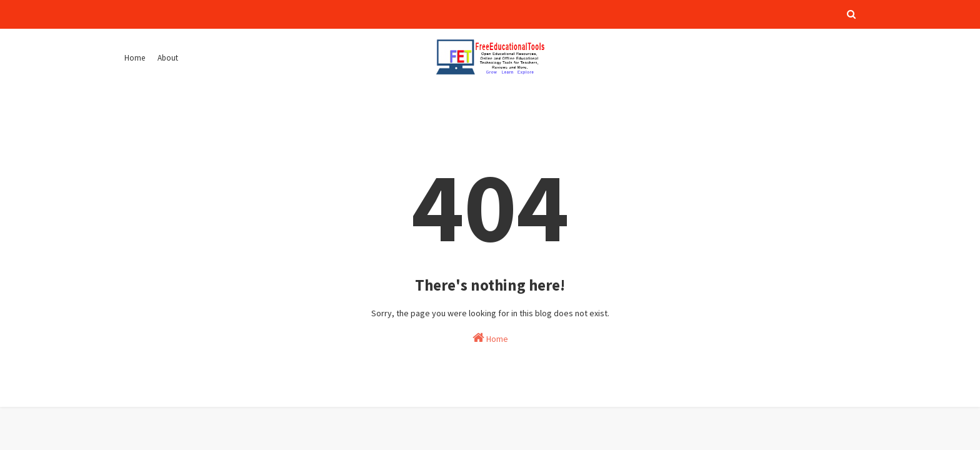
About (168, 58)
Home (135, 58)
